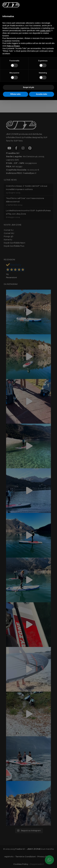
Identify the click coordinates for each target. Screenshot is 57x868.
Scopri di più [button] (28, 87)
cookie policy (45, 31)
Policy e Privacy (13, 46)
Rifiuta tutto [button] (15, 94)
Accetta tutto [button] (42, 94)
